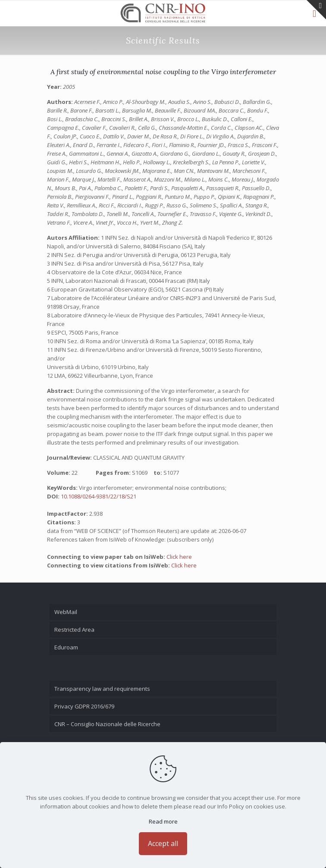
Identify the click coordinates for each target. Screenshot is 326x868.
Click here (179, 557)
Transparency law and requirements (102, 689)
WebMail (66, 612)
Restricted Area (74, 630)
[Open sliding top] (316, 10)
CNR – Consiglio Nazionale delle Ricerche (107, 724)
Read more (163, 821)
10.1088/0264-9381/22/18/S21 (99, 496)
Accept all (163, 843)
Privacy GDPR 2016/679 (84, 706)
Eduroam (66, 647)
